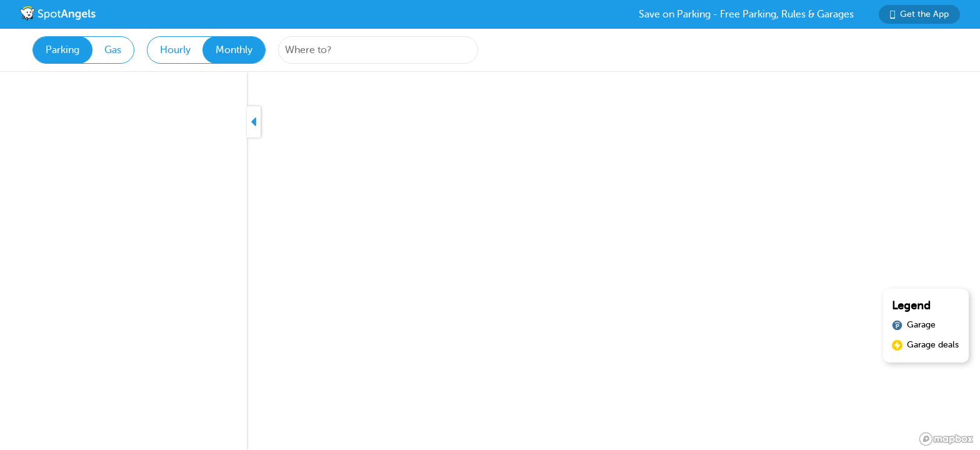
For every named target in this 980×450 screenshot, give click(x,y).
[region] (490, 261)
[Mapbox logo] (946, 439)
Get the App (919, 14)
